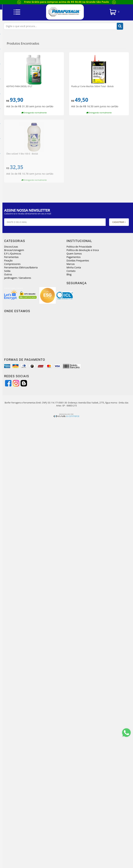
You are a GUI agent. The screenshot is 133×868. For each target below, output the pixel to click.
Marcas (71, 264)
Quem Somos (74, 254)
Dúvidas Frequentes (78, 260)
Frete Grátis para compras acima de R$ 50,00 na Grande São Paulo (66, 2)
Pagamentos (74, 257)
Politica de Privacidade (79, 247)
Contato (71, 271)
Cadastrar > (119, 222)
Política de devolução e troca (83, 250)
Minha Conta (74, 267)
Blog (69, 274)
